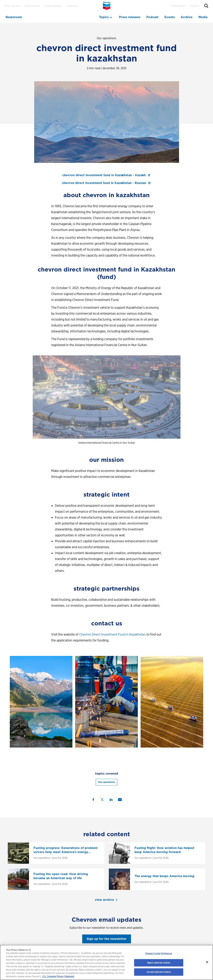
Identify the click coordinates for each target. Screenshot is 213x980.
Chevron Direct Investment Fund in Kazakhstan (112, 634)
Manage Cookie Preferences (159, 953)
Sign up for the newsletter (107, 939)
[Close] (207, 962)
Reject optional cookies (159, 963)
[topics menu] (106, 17)
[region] (106, 962)
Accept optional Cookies (159, 972)
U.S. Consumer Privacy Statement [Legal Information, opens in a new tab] (58, 976)
